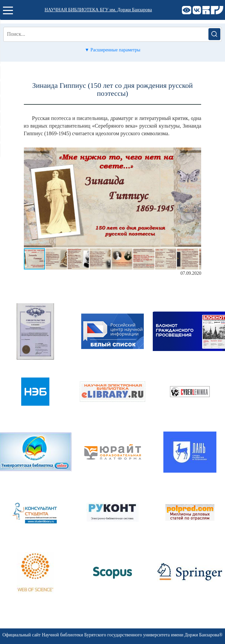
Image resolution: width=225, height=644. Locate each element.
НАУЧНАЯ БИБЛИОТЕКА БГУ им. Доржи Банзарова (98, 10)
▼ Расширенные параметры (113, 50)
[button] (195, 153)
